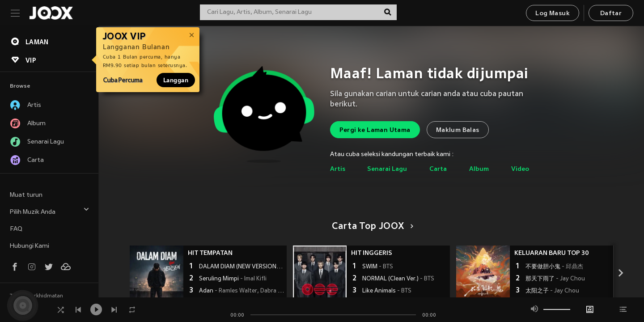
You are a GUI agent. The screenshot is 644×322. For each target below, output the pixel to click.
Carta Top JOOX (371, 227)
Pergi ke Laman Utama (375, 130)
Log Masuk (553, 14)
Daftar (611, 14)
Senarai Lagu (387, 169)
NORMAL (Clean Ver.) (398, 279)
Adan (242, 291)
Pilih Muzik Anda (50, 211)
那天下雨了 (555, 279)
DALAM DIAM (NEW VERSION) (242, 267)
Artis (338, 169)
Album (479, 169)
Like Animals (387, 291)
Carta (438, 169)
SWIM (378, 267)
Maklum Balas (458, 130)
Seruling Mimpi (233, 279)
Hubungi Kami (30, 246)
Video (520, 169)
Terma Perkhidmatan (36, 296)
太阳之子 (552, 291)
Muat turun (26, 195)
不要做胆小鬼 (554, 267)
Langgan (176, 80)
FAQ (16, 229)
